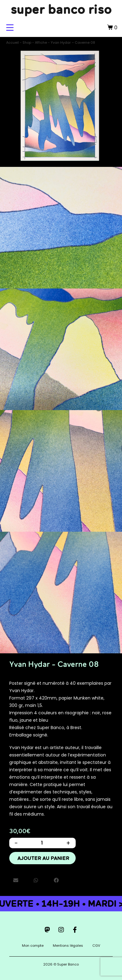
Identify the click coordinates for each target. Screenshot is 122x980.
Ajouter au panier (43, 858)
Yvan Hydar (21, 691)
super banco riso (61, 9)
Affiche (41, 42)
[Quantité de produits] (42, 843)
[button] (16, 881)
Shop (27, 42)
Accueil (13, 42)
